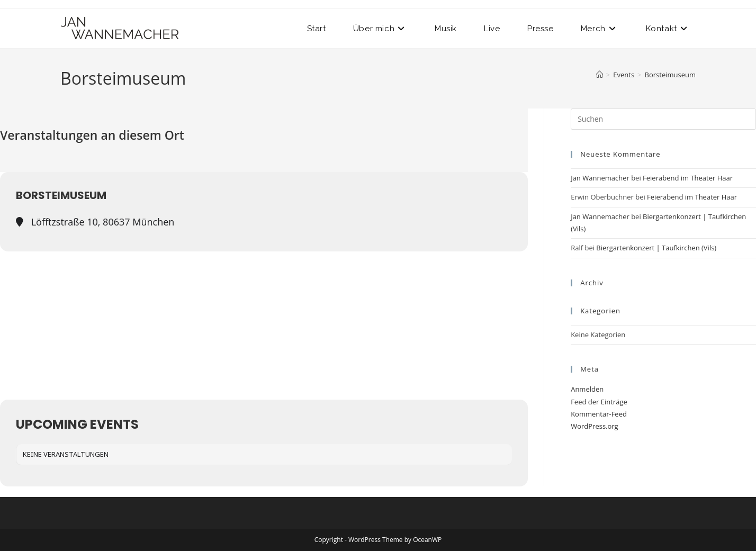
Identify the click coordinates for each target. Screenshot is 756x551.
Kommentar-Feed (599, 414)
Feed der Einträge (599, 402)
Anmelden (587, 389)
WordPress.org (595, 426)
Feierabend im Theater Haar (688, 178)
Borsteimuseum (670, 75)
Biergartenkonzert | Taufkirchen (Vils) (656, 248)
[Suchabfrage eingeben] (663, 119)
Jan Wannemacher (600, 178)
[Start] (600, 75)
